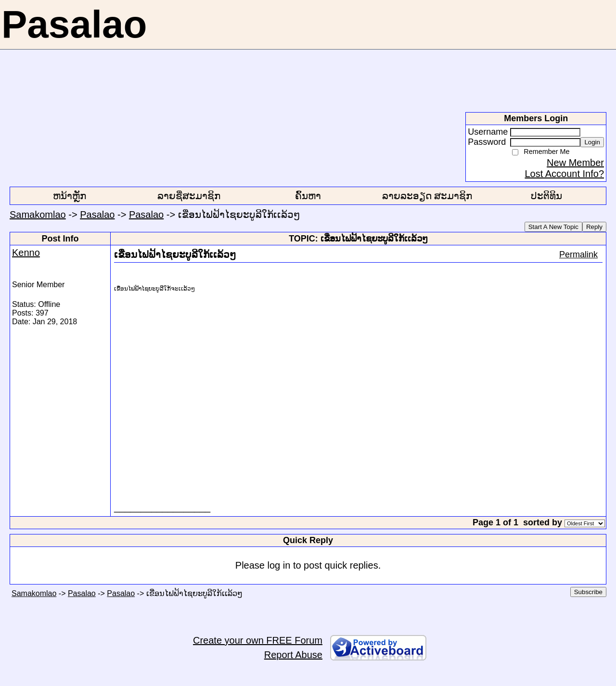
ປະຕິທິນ (546, 196)
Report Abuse (293, 655)
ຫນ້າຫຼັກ (70, 196)
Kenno (26, 253)
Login (592, 142)
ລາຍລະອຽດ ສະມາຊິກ (427, 196)
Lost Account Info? (564, 174)
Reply (594, 227)
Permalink (578, 254)
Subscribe (588, 592)
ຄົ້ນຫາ (308, 196)
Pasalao (97, 215)
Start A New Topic (553, 227)
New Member (575, 163)
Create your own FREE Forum (258, 640)
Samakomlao (38, 215)
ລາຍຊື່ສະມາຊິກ (189, 196)
